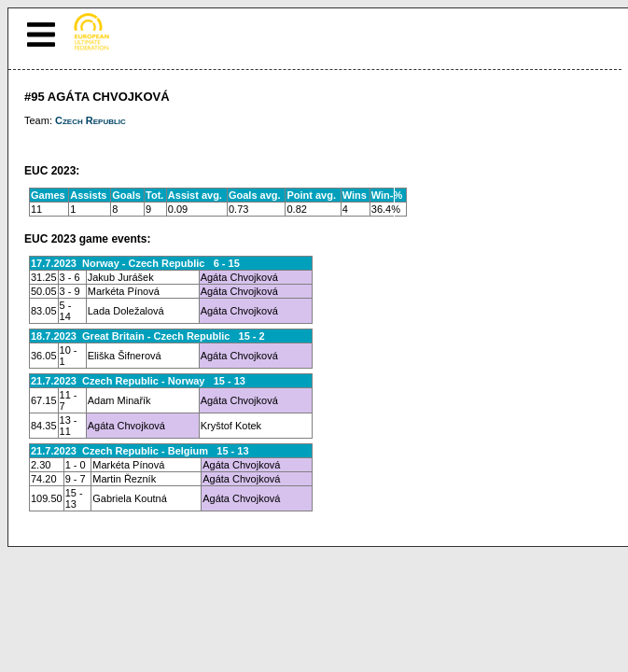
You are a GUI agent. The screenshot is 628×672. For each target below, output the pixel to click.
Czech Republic (91, 120)
